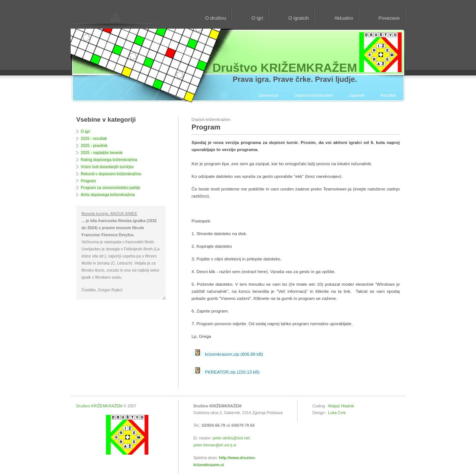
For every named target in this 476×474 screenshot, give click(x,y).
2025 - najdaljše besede (102, 153)
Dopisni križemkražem (314, 95)
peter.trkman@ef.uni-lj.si (215, 445)
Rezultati (388, 95)
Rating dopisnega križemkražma (109, 160)
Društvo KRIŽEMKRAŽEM (99, 406)
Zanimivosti (268, 95)
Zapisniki (357, 95)
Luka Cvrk (337, 413)
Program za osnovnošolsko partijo (110, 188)
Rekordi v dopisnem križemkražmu (111, 174)
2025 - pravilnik (94, 145)
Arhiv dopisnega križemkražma (108, 195)
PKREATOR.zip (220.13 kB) (227, 372)
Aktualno (344, 18)
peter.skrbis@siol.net (231, 438)
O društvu (215, 18)
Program (88, 181)
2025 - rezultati (94, 138)
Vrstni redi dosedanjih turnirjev (107, 167)
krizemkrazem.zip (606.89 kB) (229, 354)
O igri (257, 18)
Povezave (389, 18)
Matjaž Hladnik (341, 406)
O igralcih (299, 18)
